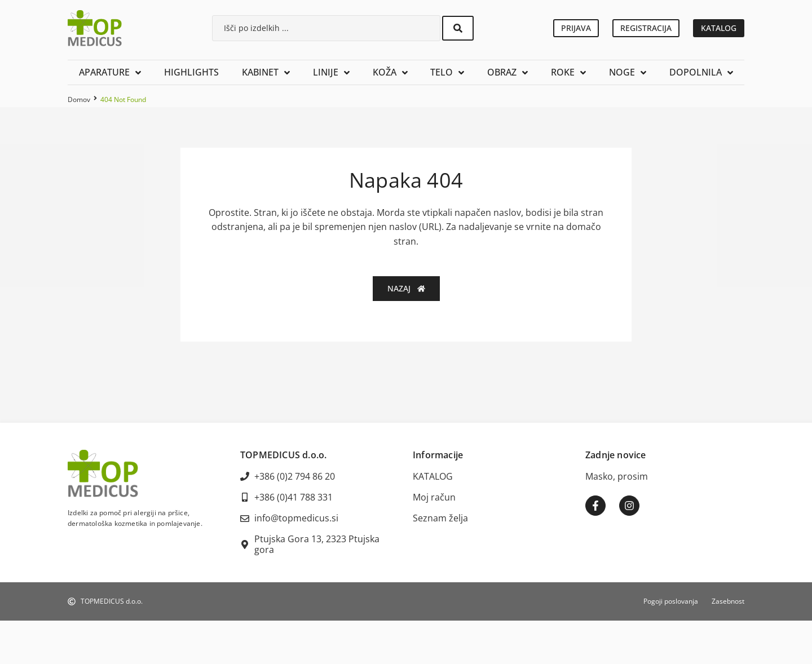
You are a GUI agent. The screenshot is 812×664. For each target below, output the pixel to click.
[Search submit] (458, 28)
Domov (79, 99)
